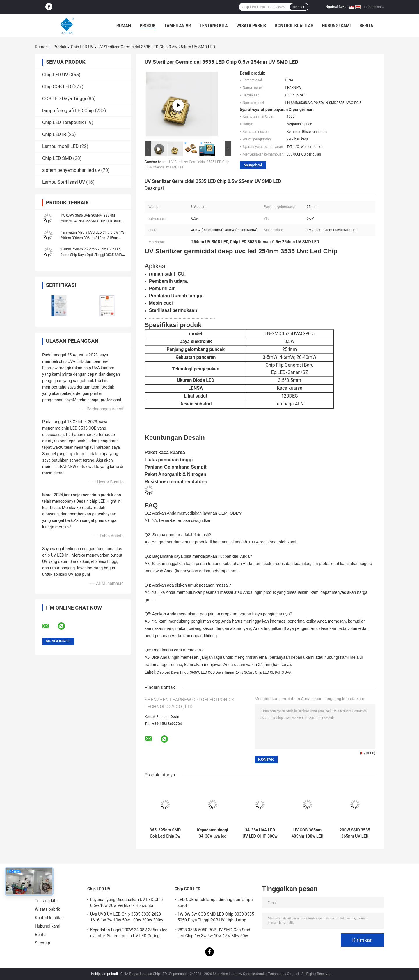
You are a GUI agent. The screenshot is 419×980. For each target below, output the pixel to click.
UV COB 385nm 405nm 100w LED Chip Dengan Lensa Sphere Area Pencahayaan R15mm (307, 833)
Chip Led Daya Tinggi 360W (178, 672)
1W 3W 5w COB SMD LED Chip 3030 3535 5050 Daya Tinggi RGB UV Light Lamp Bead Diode (216, 918)
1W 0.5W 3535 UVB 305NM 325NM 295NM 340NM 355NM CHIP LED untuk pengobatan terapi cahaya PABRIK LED (91, 221)
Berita (366, 26)
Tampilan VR (178, 26)
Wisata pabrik (252, 26)
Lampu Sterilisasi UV (64, 182)
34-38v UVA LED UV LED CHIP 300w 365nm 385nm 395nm (260, 833)
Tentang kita (214, 26)
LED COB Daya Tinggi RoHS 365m (227, 672)
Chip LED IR (54, 134)
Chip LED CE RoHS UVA (273, 672)
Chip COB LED (57, 87)
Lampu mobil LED (60, 146)
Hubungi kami (336, 26)
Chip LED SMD (57, 158)
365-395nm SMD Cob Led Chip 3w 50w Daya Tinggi (165, 833)
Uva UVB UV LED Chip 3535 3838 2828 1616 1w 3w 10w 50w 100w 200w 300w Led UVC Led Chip (127, 918)
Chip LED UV (82, 47)
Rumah (124, 26)
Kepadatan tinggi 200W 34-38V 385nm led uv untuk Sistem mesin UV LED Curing (129, 933)
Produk (148, 26)
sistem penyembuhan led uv (71, 170)
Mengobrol (253, 165)
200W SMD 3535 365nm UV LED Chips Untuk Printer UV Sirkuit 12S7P (355, 833)
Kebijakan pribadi (104, 974)
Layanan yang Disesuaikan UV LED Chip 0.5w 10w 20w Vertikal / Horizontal (126, 903)
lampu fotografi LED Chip (68, 111)
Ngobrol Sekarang (339, 7)
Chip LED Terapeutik (63, 122)
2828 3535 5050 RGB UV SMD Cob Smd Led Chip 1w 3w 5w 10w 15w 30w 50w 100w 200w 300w (214, 934)
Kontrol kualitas (294, 26)
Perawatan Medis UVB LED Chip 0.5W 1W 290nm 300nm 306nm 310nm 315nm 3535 (92, 238)
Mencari (299, 7)
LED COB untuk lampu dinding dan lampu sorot (215, 903)
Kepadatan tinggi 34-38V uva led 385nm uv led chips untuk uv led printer (212, 833)
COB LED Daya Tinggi (64, 99)
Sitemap (42, 943)
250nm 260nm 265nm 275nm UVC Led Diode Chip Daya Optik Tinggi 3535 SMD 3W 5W (91, 255)
